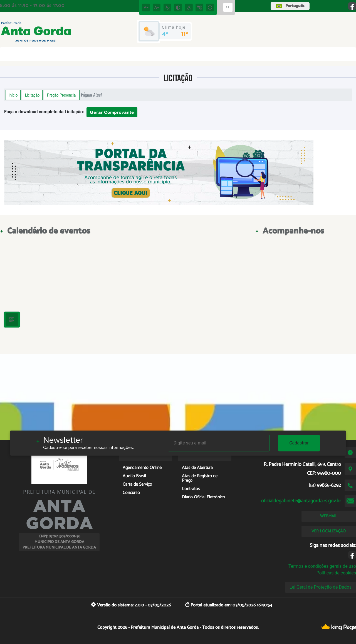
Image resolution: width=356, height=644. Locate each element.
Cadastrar (299, 443)
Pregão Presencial (62, 95)
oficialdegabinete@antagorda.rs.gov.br (301, 501)
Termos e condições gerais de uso (322, 566)
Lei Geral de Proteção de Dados (321, 587)
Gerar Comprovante (112, 112)
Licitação (32, 95)
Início (13, 95)
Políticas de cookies (336, 573)
